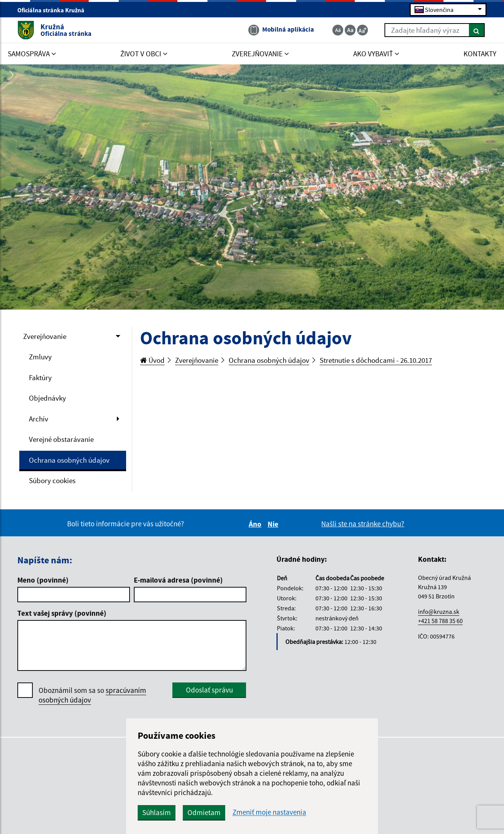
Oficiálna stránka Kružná (54, 10)
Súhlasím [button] (157, 812)
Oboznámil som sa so (92, 695)
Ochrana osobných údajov (69, 460)
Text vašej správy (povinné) (62, 613)
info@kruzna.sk (439, 612)
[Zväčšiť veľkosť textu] (362, 30)
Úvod (152, 360)
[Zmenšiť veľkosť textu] (338, 30)
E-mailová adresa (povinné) (178, 580)
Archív (39, 419)
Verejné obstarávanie (61, 439)
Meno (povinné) (43, 580)
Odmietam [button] (204, 812)
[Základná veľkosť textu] (350, 30)
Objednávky (47, 398)
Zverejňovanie (45, 336)
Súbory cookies (52, 480)
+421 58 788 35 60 (440, 621)
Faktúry (40, 377)
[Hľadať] (477, 30)
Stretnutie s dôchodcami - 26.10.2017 (376, 360)
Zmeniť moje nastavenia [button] (269, 812)
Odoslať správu (209, 690)
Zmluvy (40, 357)
